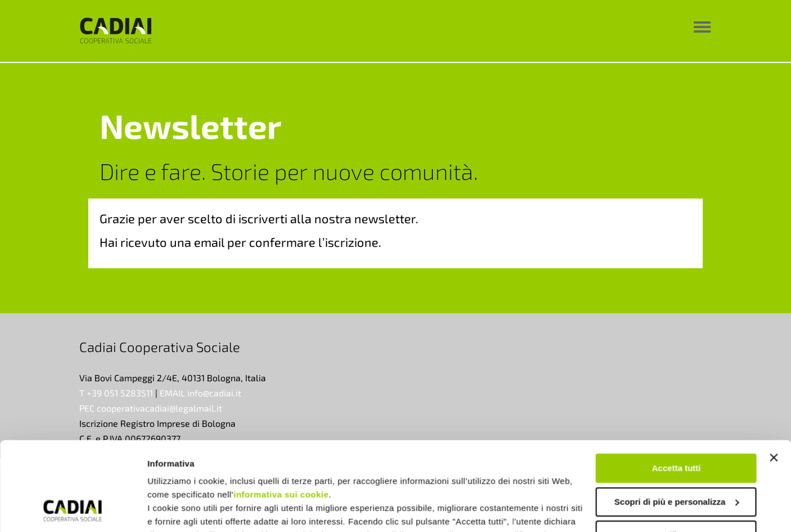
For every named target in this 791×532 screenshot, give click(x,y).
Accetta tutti (677, 385)
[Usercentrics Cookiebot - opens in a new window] (73, 510)
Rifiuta (677, 452)
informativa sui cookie (281, 411)
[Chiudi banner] (774, 375)
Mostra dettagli (178, 510)
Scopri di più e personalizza (677, 418)
